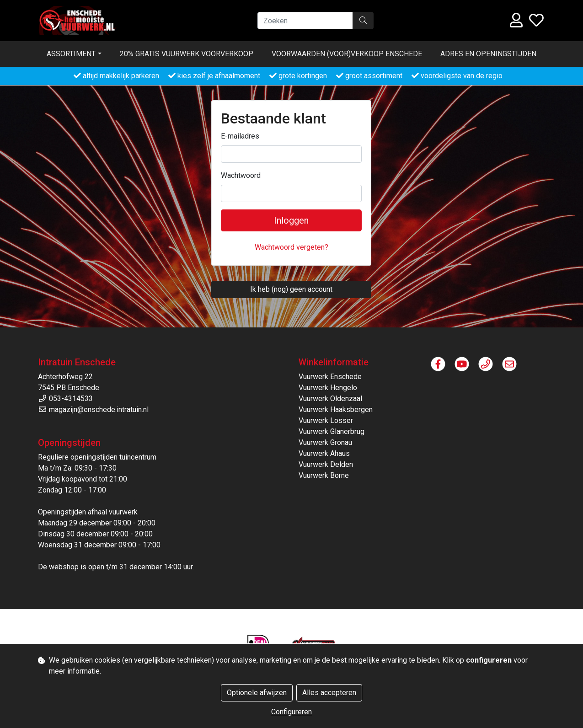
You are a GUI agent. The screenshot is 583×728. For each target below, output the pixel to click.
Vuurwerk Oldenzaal (330, 399)
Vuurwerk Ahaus (324, 453)
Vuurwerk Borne (324, 475)
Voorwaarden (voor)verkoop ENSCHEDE (347, 54)
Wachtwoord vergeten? (291, 247)
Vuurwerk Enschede (330, 377)
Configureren (291, 712)
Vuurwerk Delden (326, 464)
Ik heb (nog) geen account (291, 289)
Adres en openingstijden (488, 54)
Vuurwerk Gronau (325, 442)
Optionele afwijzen (257, 693)
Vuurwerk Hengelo (328, 388)
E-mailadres (240, 136)
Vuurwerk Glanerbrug (332, 431)
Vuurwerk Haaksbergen (336, 409)
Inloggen (291, 220)
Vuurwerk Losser (326, 420)
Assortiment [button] (71, 54)
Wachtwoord (241, 175)
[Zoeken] (305, 21)
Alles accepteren (329, 693)
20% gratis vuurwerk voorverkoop (187, 54)
